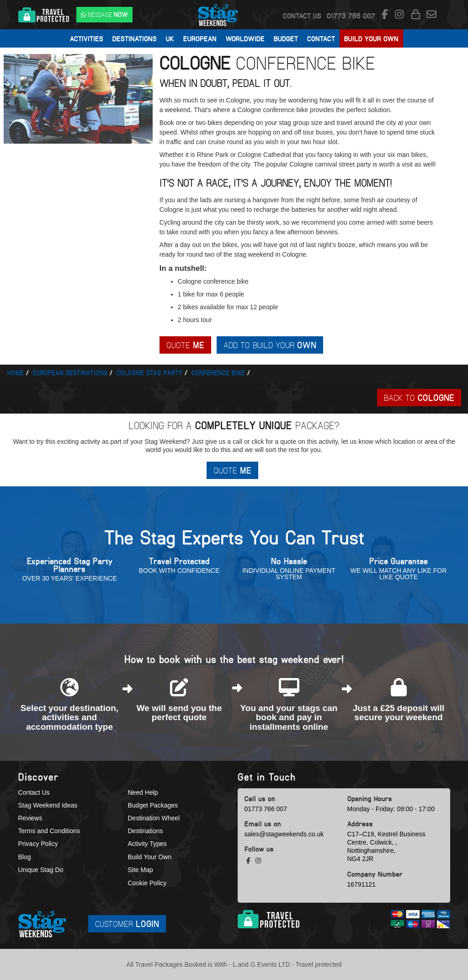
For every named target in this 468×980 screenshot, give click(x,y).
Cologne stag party (149, 373)
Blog (25, 857)
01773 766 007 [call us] (266, 809)
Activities (87, 38)
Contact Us (302, 16)
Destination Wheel (154, 818)
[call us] (351, 16)
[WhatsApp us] (104, 15)
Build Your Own (371, 38)
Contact (321, 38)
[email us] (431, 15)
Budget (286, 38)
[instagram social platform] (401, 15)
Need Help (143, 792)
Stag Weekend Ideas (48, 805)
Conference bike (218, 373)
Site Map (141, 870)
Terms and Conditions (49, 831)
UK (170, 38)
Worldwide (245, 38)
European (200, 38)
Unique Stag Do (41, 870)
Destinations (135, 38)
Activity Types (147, 844)
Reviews (30, 818)
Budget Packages (153, 805)
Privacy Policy (38, 844)
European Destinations (70, 373)
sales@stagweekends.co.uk (284, 834)
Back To (419, 397)
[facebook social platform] (386, 15)
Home (16, 373)
